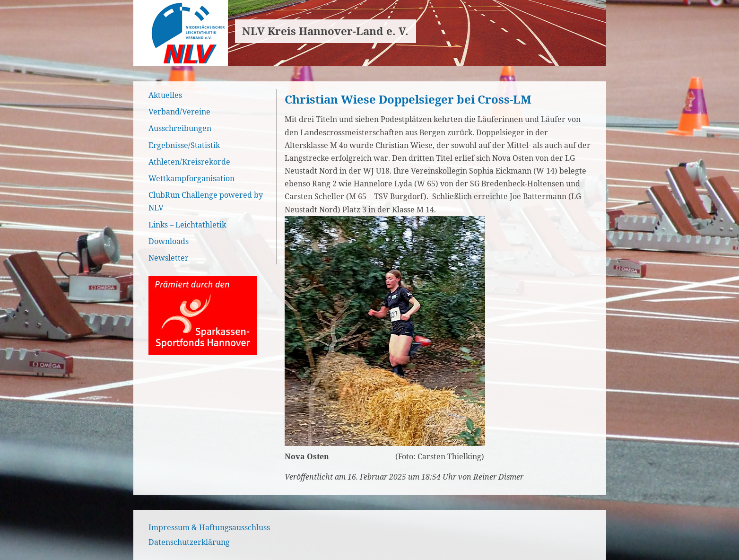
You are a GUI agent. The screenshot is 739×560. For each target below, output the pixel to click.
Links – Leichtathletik (187, 225)
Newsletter (169, 258)
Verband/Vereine (179, 112)
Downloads (169, 241)
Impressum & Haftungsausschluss (209, 527)
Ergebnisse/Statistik (184, 145)
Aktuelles (165, 95)
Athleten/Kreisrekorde (189, 162)
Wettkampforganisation (191, 178)
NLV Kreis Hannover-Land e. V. (325, 31)
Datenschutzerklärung (189, 542)
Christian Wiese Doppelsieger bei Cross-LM (408, 99)
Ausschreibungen (180, 128)
